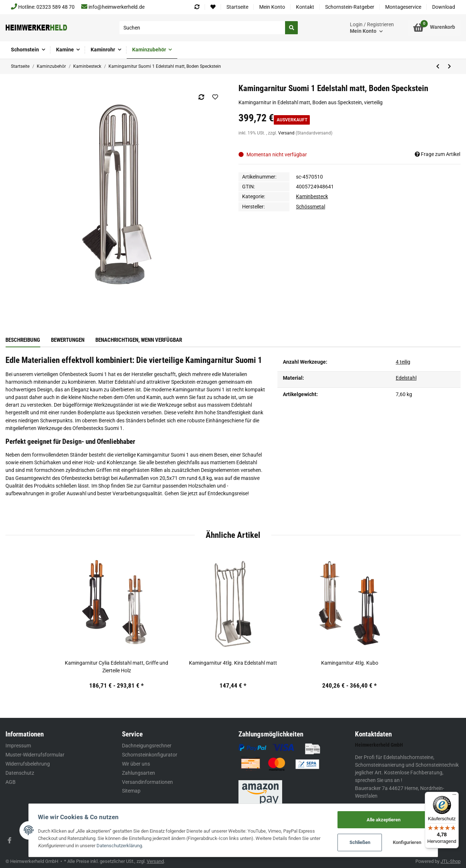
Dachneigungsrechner (147, 746)
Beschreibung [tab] (23, 340)
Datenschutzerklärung (121, 846)
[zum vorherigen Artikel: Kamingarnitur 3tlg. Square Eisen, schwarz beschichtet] (438, 67)
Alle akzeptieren (382, 820)
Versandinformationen (147, 782)
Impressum (18, 746)
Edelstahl (406, 378)
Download (444, 7)
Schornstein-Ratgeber (350, 7)
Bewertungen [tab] (68, 340)
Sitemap (131, 791)
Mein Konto (272, 7)
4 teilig (403, 362)
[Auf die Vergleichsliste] (201, 97)
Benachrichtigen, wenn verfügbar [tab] (139, 340)
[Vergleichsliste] (197, 7)
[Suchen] (202, 28)
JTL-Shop (451, 861)
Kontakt (305, 7)
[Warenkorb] (434, 28)
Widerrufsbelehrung (28, 764)
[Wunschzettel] (213, 7)
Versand (287, 133)
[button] (372, 28)
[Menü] (454, 796)
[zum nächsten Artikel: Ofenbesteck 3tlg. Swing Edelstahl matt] (449, 67)
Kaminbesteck (312, 196)
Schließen (358, 843)
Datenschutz (20, 773)
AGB (11, 782)
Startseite (237, 7)
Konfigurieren (406, 843)
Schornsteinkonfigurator (150, 755)
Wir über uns (136, 764)
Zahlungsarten (139, 773)
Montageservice (403, 7)
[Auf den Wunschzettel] (215, 97)
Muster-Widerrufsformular (35, 755)
